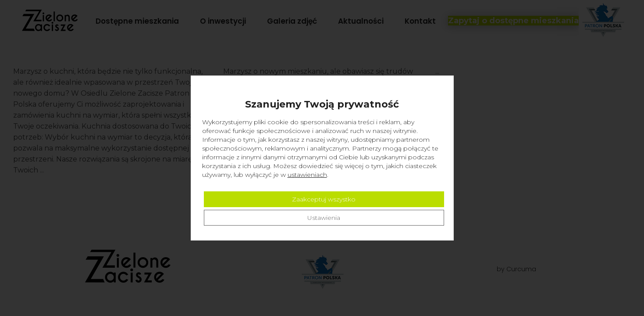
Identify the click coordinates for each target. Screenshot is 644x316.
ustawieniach (307, 175)
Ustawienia (324, 218)
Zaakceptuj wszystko (324, 199)
